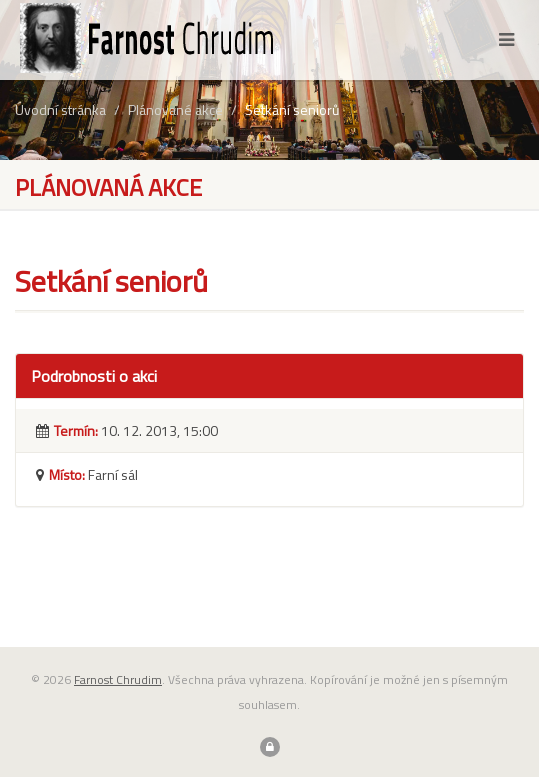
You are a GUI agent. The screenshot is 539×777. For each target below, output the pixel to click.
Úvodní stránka (60, 109)
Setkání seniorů (292, 109)
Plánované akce (175, 109)
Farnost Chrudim (118, 679)
